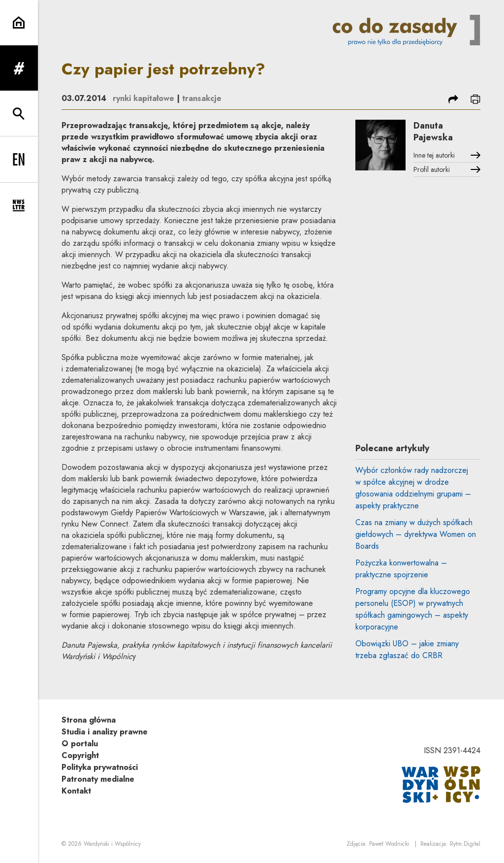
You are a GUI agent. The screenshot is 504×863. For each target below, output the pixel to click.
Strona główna (89, 720)
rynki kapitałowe (143, 98)
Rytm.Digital (465, 844)
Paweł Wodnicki (389, 844)
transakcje (202, 98)
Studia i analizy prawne (105, 732)
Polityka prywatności (100, 767)
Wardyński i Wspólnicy (112, 844)
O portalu (80, 744)
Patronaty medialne (98, 779)
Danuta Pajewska (433, 132)
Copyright (80, 755)
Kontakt (76, 791)
